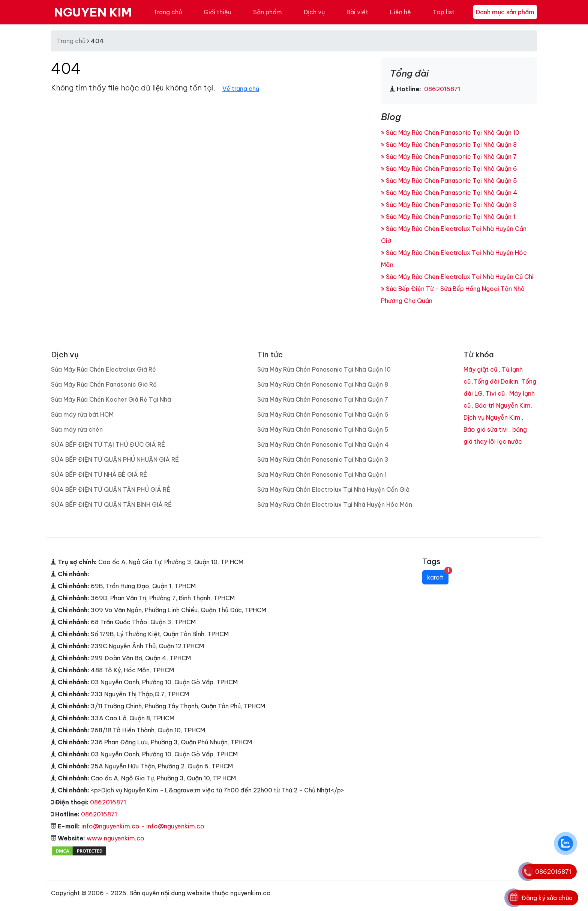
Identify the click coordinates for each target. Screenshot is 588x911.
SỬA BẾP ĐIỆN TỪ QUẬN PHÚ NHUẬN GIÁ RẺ (115, 459)
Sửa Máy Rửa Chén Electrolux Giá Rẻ (103, 369)
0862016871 (441, 89)
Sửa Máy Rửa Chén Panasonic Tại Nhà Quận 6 (449, 169)
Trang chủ (168, 12)
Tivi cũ (495, 393)
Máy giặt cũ (480, 369)
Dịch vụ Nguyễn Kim (492, 417)
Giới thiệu (217, 12)
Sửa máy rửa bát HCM (82, 414)
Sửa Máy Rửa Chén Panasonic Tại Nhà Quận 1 (448, 217)
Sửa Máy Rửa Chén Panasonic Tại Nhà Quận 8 (449, 145)
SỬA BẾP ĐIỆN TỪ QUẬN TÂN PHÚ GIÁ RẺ (111, 489)
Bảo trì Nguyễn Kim (503, 405)
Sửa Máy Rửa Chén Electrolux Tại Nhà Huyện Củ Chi (457, 277)
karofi (438, 576)
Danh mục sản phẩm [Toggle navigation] (505, 12)
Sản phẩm (268, 12)
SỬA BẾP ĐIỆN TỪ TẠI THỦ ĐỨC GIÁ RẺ (108, 444)
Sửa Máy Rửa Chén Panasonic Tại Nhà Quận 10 (450, 133)
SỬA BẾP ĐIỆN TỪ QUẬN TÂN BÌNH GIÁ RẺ (111, 504)
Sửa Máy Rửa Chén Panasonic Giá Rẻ (104, 384)
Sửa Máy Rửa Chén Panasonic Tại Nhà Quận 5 (449, 181)
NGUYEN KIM (93, 12)
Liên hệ (400, 12)
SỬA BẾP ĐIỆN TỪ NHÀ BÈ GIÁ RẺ (99, 474)
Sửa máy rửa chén (77, 429)
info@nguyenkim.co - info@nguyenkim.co (143, 826)
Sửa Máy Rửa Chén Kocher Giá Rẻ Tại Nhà (111, 399)
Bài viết (357, 12)
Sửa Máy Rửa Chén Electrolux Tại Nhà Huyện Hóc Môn (335, 504)
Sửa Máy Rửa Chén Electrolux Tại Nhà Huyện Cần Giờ (333, 489)
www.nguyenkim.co (115, 838)
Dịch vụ (314, 12)
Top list (444, 12)
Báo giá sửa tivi (486, 429)
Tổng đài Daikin (496, 381)
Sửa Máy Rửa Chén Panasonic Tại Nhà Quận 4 (449, 193)
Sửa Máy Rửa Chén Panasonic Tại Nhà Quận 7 (449, 157)
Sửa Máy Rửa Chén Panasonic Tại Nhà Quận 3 (449, 205)
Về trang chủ (241, 89)
